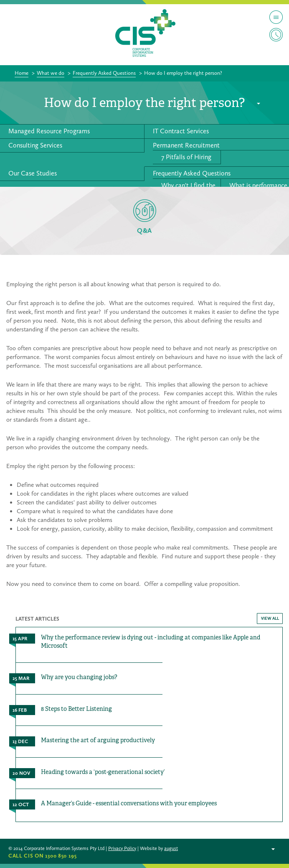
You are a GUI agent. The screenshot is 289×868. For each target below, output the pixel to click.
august (171, 848)
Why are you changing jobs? (79, 677)
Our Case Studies (33, 173)
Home (22, 73)
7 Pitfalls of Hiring (186, 157)
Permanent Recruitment (186, 145)
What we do (51, 73)
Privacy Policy (122, 848)
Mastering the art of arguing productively (98, 740)
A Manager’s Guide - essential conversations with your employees (129, 803)
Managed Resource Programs (49, 131)
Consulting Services (35, 145)
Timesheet (276, 35)
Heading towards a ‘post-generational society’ (103, 772)
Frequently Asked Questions (104, 73)
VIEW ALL (270, 619)
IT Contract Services (181, 131)
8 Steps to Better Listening (76, 709)
